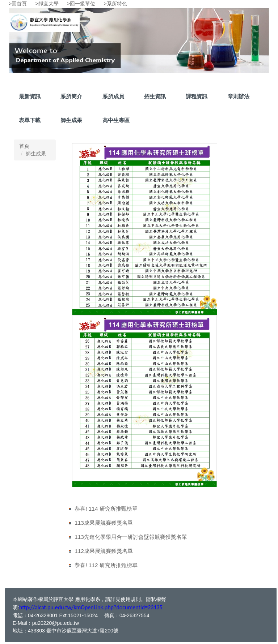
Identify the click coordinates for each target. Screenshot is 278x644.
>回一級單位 (81, 4)
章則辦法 (239, 96)
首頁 (24, 146)
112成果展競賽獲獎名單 (104, 551)
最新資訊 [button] (30, 96)
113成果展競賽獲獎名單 (104, 523)
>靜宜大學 (47, 4)
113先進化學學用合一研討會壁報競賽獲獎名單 (131, 537)
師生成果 (71, 120)
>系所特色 (115, 4)
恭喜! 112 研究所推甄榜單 (106, 565)
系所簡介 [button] (71, 96)
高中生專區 (116, 120)
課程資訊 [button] (197, 96)
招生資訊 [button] (155, 96)
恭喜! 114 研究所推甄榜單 (106, 509)
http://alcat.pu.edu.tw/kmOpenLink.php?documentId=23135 (91, 607)
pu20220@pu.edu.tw (56, 623)
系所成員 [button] (113, 96)
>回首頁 (18, 4)
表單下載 (30, 120)
